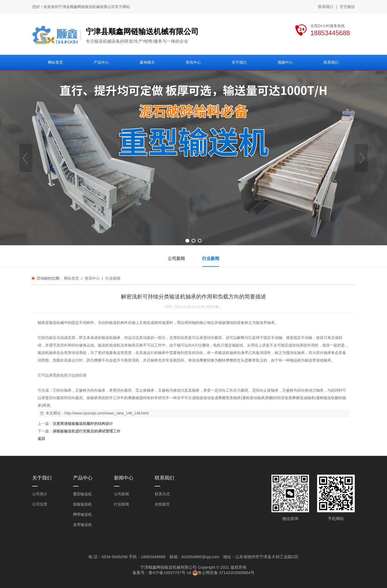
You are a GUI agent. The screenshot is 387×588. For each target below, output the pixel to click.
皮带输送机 (83, 525)
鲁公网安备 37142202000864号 (223, 573)
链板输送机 (83, 504)
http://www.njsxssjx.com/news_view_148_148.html (107, 413)
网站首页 (71, 278)
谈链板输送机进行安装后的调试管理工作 (87, 431)
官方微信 (347, 7)
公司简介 (40, 494)
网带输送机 (83, 514)
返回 (41, 439)
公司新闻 (121, 494)
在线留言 (162, 504)
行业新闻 (112, 278)
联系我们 (326, 7)
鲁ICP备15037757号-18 (170, 573)
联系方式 (162, 494)
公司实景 (40, 504)
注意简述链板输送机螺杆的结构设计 (83, 424)
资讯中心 (92, 278)
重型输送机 (83, 494)
